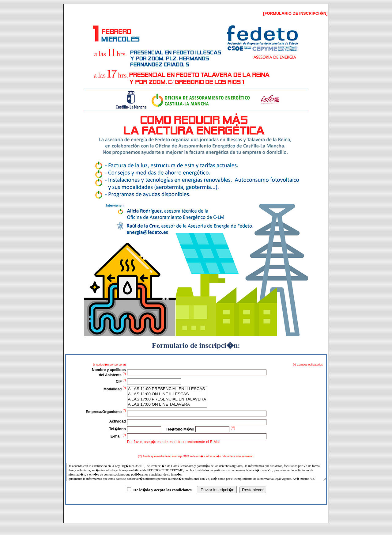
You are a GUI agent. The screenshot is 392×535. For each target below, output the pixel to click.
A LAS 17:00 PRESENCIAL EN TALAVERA (167, 399)
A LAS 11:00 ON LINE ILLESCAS (167, 394)
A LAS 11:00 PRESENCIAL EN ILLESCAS (167, 389)
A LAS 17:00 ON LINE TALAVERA (167, 405)
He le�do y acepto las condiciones (162, 490)
